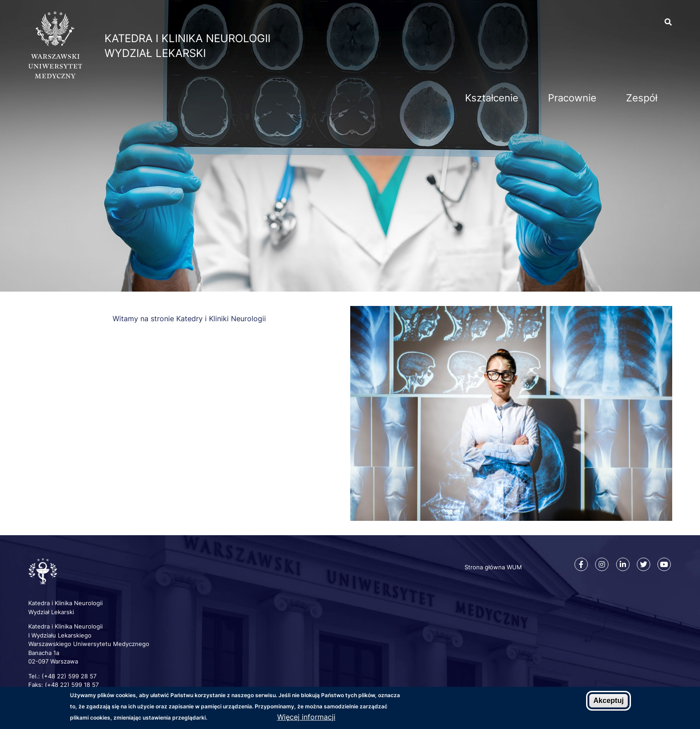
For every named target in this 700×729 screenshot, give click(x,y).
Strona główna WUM (493, 567)
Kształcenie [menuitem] (492, 98)
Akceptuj (609, 701)
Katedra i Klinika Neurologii (187, 38)
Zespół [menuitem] (642, 98)
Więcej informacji (306, 717)
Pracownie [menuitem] (572, 98)
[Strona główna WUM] (55, 76)
